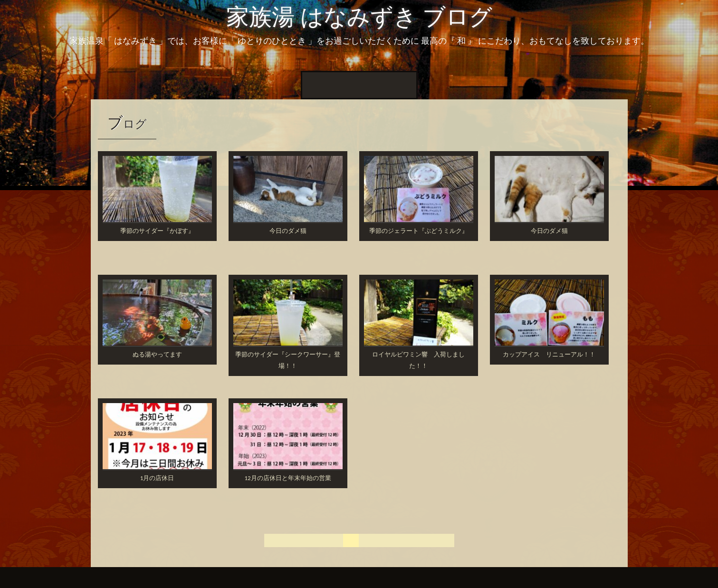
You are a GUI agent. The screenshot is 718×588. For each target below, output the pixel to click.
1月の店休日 (157, 478)
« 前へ (311, 540)
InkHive (172, 577)
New (347, 85)
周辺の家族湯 (389, 85)
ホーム (318, 85)
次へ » (438, 540)
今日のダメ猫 (288, 231)
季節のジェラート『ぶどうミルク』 (419, 231)
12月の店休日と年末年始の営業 (287, 478)
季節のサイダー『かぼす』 (157, 231)
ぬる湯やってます (157, 354)
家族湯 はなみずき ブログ (359, 17)
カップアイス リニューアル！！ (549, 354)
